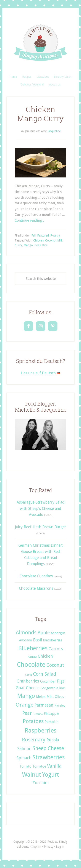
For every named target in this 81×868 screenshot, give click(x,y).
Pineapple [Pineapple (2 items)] (51, 714)
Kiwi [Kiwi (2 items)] (62, 688)
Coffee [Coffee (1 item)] (29, 675)
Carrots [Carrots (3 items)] (56, 649)
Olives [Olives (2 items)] (59, 697)
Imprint (36, 847)
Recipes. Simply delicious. (40, 43)
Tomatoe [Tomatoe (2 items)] (39, 766)
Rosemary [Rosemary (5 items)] (34, 740)
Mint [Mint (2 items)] (50, 697)
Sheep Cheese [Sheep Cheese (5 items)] (48, 748)
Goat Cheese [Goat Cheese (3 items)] (28, 688)
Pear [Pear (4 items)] (27, 713)
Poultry (55, 235)
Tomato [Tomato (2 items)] (25, 766)
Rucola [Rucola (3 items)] (53, 740)
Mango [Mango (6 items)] (26, 696)
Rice (45, 245)
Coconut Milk (54, 240)
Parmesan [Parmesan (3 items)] (44, 705)
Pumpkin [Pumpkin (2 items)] (52, 722)
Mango (28, 245)
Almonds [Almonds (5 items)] (26, 632)
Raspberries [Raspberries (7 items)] (40, 730)
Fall (33, 235)
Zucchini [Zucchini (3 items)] (40, 783)
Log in (60, 847)
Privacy (49, 847)
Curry (18, 245)
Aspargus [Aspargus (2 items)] (58, 633)
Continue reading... (29, 220)
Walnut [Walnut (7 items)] (32, 775)
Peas (37, 245)
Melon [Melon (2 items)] (41, 697)
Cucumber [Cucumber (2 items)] (48, 681)
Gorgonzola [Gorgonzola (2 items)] (49, 688)
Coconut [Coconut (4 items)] (55, 665)
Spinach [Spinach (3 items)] (24, 758)
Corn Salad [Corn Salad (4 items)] (45, 674)
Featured (43, 235)
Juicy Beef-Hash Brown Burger (40, 527)
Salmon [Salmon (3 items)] (24, 749)
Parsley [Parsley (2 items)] (60, 705)
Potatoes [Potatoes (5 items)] (33, 721)
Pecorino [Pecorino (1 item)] (38, 714)
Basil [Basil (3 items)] (37, 640)
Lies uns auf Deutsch (40, 373)
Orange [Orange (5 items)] (25, 705)
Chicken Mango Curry (40, 114)
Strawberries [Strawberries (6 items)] (49, 757)
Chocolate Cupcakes (36, 576)
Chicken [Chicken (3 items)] (45, 656)
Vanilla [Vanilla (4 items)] (54, 766)
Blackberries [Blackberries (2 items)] (52, 640)
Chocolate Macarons (36, 588)
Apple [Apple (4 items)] (44, 633)
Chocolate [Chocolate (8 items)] (31, 665)
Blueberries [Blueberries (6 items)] (33, 648)
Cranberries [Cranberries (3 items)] (28, 681)
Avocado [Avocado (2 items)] (25, 640)
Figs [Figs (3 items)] (61, 681)
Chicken (38, 240)
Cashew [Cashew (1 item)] (33, 657)
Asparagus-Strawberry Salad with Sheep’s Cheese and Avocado (40, 508)
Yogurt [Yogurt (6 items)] (51, 775)
